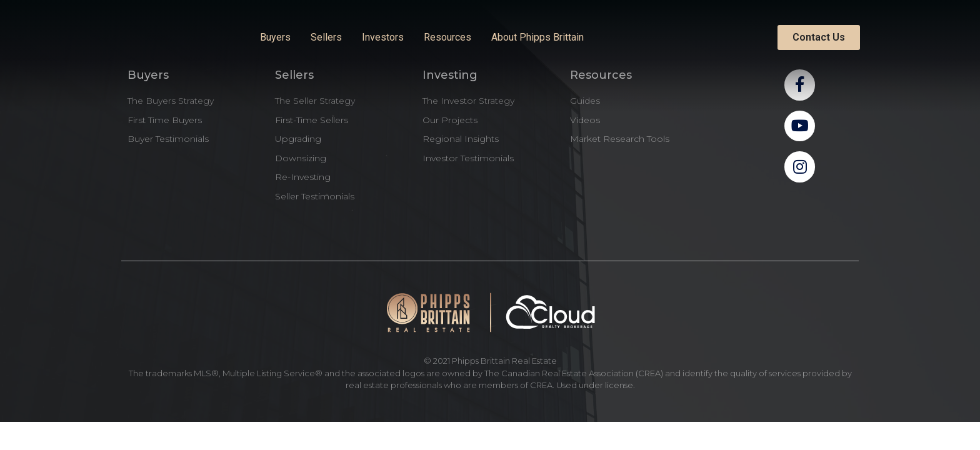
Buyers (275, 37)
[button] (819, 37)
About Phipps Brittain (537, 37)
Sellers (326, 37)
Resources (447, 37)
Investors (383, 37)
